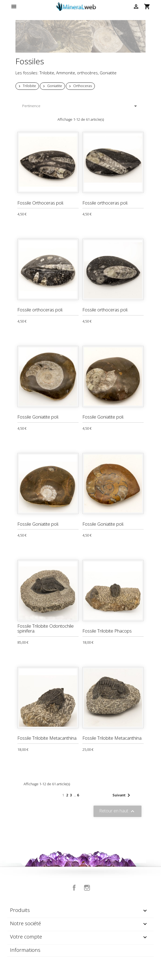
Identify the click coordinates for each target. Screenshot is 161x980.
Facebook (74, 888)
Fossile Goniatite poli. (38, 417)
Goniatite (52, 86)
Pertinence (80, 106)
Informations (25, 950)
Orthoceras (80, 86)
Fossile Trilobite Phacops (107, 631)
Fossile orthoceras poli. (105, 203)
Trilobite (27, 86)
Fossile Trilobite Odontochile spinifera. (46, 628)
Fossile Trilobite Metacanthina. (47, 738)
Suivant (122, 795)
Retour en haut (117, 811)
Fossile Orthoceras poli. (41, 203)
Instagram (87, 888)
